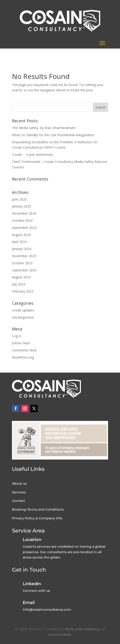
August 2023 (21, 277)
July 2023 (19, 284)
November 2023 (24, 256)
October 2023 (22, 263)
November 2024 (24, 213)
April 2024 (19, 242)
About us (19, 483)
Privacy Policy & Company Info (37, 518)
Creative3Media (60, 634)
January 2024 (22, 249)
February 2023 (23, 291)
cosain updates (23, 310)
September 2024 (24, 228)
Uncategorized (23, 317)
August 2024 (21, 235)
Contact (19, 501)
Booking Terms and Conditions (38, 509)
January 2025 (22, 206)
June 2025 (19, 199)
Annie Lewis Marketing (82, 629)
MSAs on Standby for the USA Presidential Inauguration (53, 135)
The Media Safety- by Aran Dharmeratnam (44, 128)
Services (19, 492)
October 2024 (22, 220)
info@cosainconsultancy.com (47, 609)
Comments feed (24, 350)
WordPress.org (23, 357)
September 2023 (24, 270)
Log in (17, 336)
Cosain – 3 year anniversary (32, 154)
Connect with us (36, 591)
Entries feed (21, 343)
